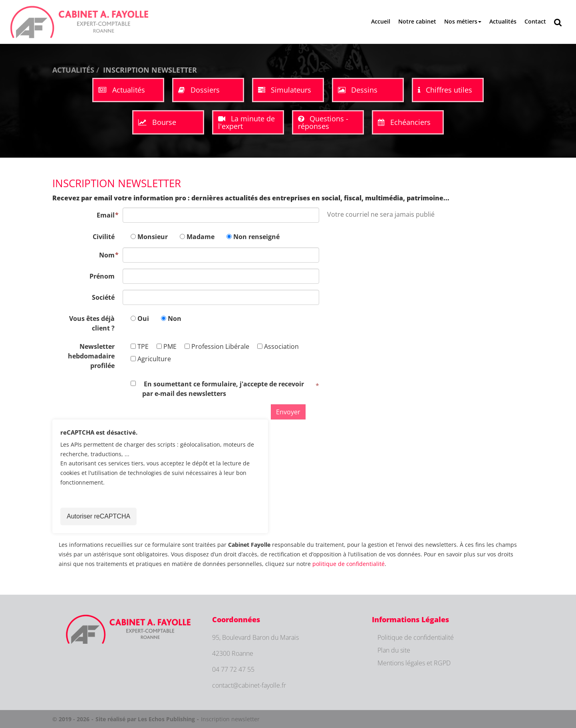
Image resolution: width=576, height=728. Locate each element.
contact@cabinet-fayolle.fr (249, 685)
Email (106, 215)
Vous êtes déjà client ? (92, 323)
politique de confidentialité (349, 564)
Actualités (503, 21)
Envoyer (288, 412)
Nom (107, 255)
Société (103, 297)
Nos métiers (463, 21)
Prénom (102, 276)
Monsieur (153, 237)
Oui (143, 318)
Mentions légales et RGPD (414, 663)
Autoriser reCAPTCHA (98, 516)
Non (175, 318)
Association (278, 346)
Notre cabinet (417, 21)
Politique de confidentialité (416, 637)
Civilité (104, 237)
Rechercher (560, 22)
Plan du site (394, 650)
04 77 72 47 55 (233, 669)
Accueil (381, 21)
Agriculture (151, 359)
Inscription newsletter (230, 719)
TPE (140, 346)
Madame (201, 237)
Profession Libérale (217, 346)
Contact (535, 21)
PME (167, 346)
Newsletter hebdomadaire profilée (91, 356)
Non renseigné (256, 237)
